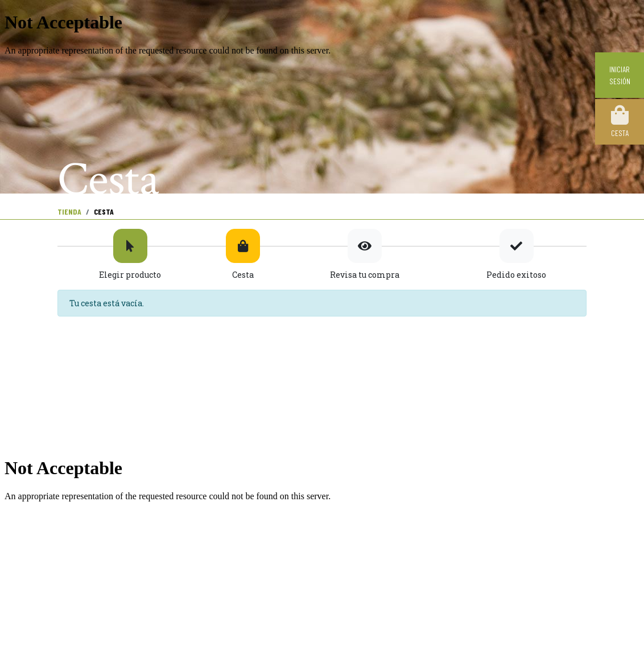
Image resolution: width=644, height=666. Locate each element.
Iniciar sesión (620, 75)
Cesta (620, 121)
